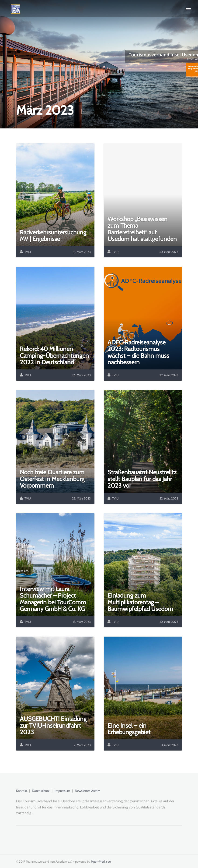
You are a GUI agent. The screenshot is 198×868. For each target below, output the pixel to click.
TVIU (28, 252)
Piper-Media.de (101, 861)
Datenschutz (41, 791)
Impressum (62, 791)
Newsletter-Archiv (87, 791)
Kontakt (22, 791)
